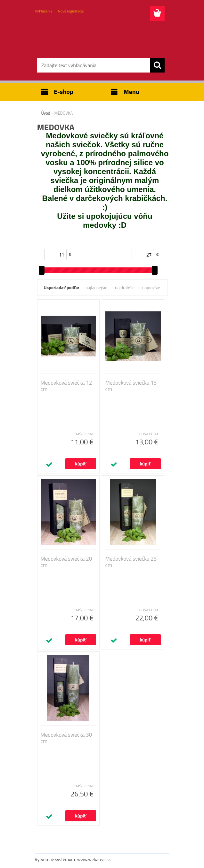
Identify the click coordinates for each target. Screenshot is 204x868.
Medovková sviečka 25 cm (131, 562)
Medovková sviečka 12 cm (66, 386)
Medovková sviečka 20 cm (66, 562)
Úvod (46, 113)
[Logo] (98, 37)
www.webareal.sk (94, 859)
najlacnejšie (96, 287)
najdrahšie (125, 287)
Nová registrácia (71, 11)
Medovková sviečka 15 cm (131, 386)
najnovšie (151, 287)
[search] (157, 65)
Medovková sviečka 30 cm (66, 738)
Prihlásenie (44, 11)
